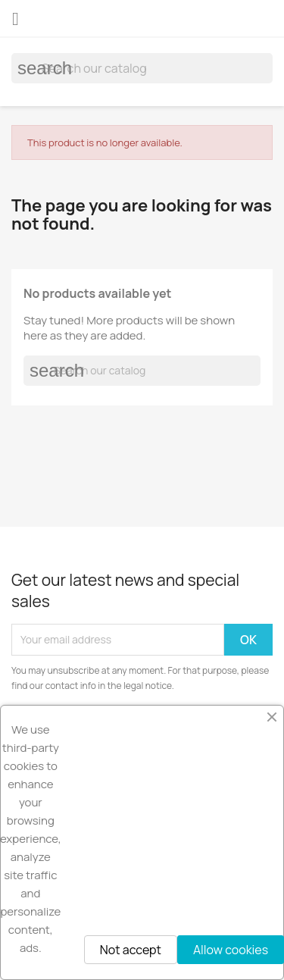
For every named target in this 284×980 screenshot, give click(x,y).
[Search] (142, 68)
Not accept (131, 950)
